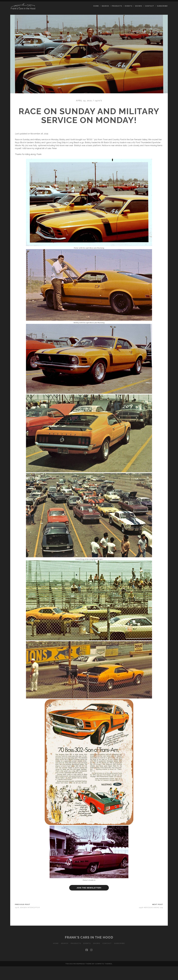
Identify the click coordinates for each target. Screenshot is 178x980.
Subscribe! (162, 6)
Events (128, 6)
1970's (98, 101)
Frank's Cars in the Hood (89, 937)
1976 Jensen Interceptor (27, 908)
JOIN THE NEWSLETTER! (89, 888)
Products (117, 6)
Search (105, 6)
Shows (138, 6)
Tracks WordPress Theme (79, 964)
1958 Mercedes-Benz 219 (151, 908)
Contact (149, 6)
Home (96, 6)
